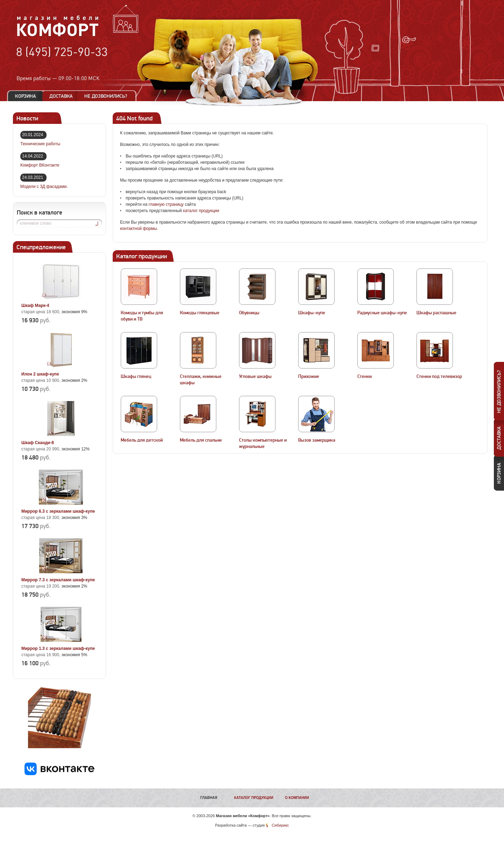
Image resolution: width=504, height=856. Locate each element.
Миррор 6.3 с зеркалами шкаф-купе (58, 511)
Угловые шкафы (255, 377)
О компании (297, 798)
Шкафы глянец (136, 377)
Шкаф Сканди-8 (38, 443)
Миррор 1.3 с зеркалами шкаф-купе (58, 648)
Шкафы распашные (436, 313)
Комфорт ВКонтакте (40, 165)
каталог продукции (201, 211)
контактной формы (138, 229)
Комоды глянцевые (200, 313)
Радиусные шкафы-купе (382, 313)
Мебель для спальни (201, 440)
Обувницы (249, 313)
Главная (209, 798)
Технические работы (40, 144)
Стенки (365, 377)
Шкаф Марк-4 (35, 306)
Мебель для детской (142, 440)
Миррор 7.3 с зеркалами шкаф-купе (58, 580)
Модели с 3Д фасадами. (44, 187)
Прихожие (309, 377)
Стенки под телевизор (439, 377)
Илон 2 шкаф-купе (40, 374)
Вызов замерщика (317, 440)
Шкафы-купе (312, 313)
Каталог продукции (254, 798)
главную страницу (166, 204)
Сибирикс (280, 825)
